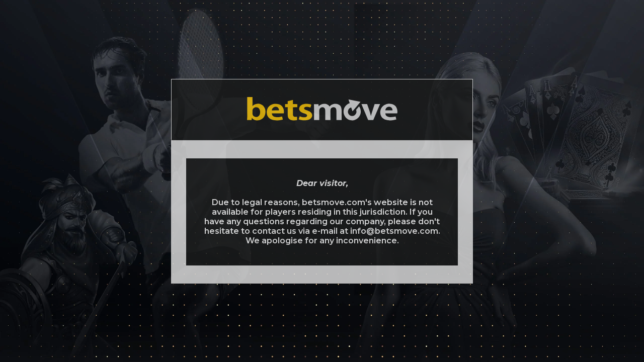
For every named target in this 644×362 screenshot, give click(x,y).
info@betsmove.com (394, 231)
